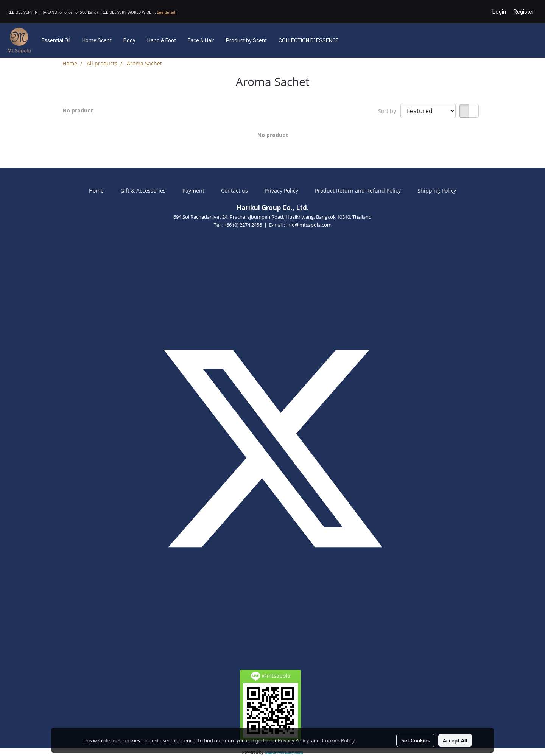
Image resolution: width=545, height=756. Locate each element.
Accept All (455, 740)
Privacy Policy (281, 191)
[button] (356, 40)
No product (78, 110)
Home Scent (97, 40)
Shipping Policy (437, 191)
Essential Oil (56, 40)
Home (96, 191)
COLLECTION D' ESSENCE (309, 40)
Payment (193, 191)
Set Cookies (415, 740)
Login (499, 12)
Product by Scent (246, 40)
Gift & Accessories (143, 191)
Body (129, 40)
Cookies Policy (338, 740)
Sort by (389, 111)
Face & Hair (201, 40)
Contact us (234, 191)
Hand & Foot (162, 40)
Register (524, 12)
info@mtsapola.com (309, 225)
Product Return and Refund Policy (358, 191)
